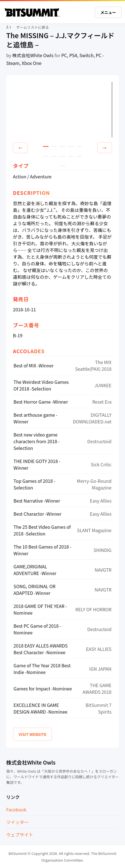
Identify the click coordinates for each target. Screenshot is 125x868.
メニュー (108, 12)
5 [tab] (79, 146)
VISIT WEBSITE (32, 734)
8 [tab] (62, 156)
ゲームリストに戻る (33, 27)
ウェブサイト (20, 835)
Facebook (16, 809)
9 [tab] (71, 156)
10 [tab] (79, 156)
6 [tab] (46, 156)
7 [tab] (54, 156)
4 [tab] (71, 146)
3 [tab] (62, 146)
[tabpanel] (62, 110)
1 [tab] (46, 146)
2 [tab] (54, 146)
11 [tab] (62, 166)
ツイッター (17, 822)
